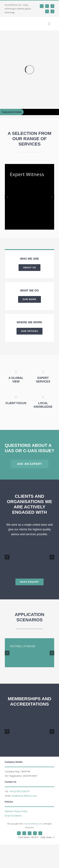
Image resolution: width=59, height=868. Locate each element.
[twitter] (42, 6)
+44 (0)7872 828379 (19, 791)
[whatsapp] (52, 6)
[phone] (52, 11)
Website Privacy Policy (16, 811)
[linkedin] (47, 6)
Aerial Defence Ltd (33, 824)
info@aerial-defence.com (24, 796)
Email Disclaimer (13, 816)
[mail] (47, 11)
